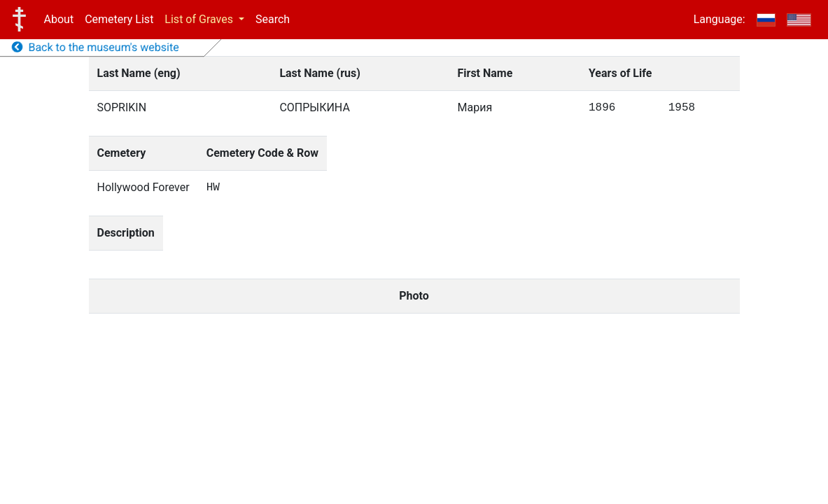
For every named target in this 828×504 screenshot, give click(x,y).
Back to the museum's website (96, 47)
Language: (720, 19)
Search (273, 19)
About (59, 19)
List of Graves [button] (200, 19)
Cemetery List (119, 19)
